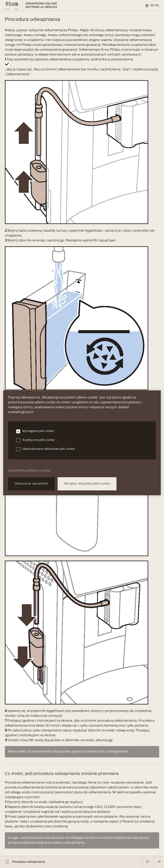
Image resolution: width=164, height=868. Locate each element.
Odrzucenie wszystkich (31, 484)
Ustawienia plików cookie (29, 471)
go (111, 740)
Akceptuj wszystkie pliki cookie (87, 484)
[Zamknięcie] (156, 395)
